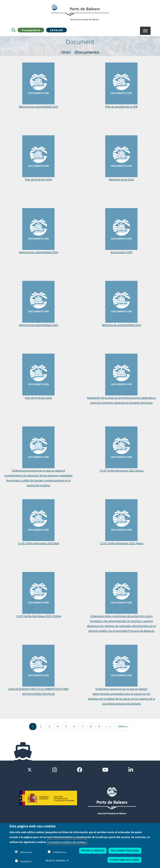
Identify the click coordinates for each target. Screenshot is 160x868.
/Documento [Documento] (87, 52)
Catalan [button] (57, 30)
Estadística (26, 861)
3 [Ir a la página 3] (49, 726)
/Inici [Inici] (66, 52)
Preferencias (60, 852)
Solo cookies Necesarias (125, 850)
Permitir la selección (93, 850)
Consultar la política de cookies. (67, 842)
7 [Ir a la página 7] (83, 726)
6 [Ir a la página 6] (74, 726)
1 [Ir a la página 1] (33, 726)
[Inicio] (80, 12)
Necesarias (26, 852)
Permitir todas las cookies (124, 860)
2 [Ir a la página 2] (41, 726)
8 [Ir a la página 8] (91, 726)
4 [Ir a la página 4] (58, 726)
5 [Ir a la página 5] (66, 726)
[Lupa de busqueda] (14, 30)
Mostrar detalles (57, 860)
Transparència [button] (31, 30)
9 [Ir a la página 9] (99, 726)
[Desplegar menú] (145, 31)
